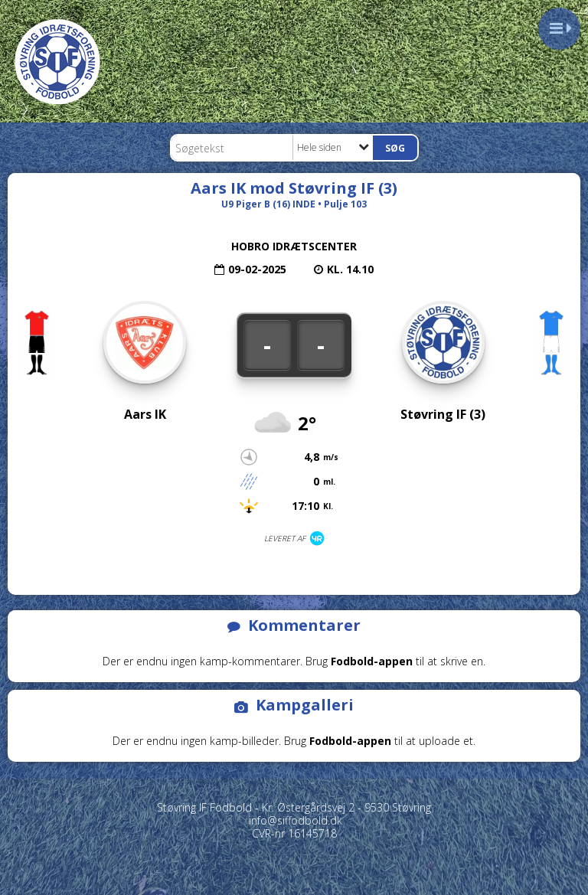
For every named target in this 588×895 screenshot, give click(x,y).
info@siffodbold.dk (296, 820)
